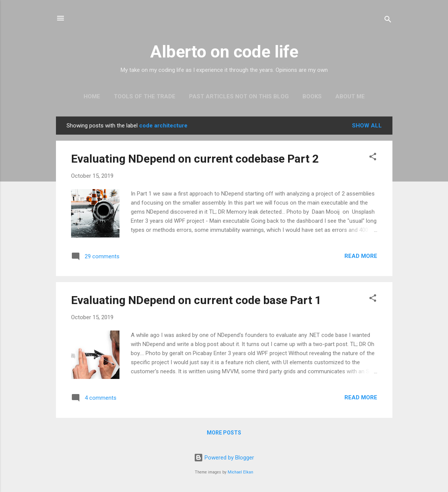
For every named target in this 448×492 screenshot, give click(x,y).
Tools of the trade (145, 96)
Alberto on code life (224, 52)
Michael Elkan (240, 472)
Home (92, 96)
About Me (350, 96)
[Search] (388, 21)
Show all (367, 126)
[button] (373, 158)
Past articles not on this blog (239, 96)
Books (312, 96)
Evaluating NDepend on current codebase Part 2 (195, 159)
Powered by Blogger (224, 458)
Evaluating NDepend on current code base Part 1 (196, 300)
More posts (224, 433)
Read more (361, 256)
